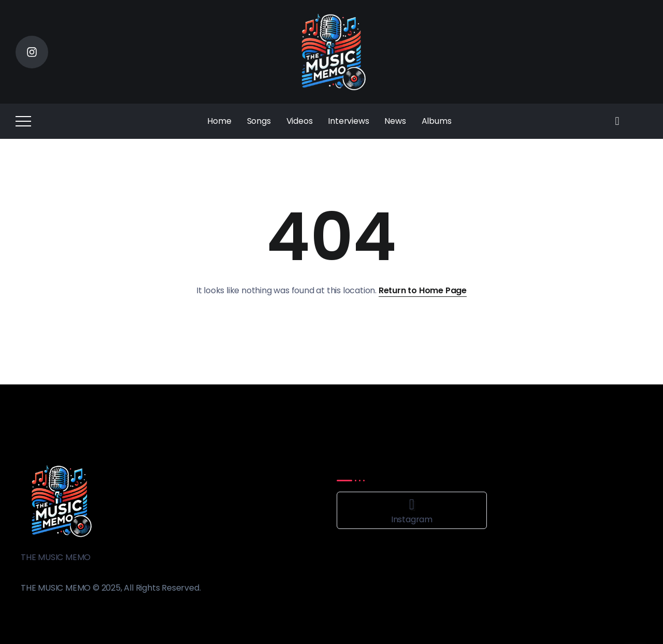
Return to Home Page (423, 290)
